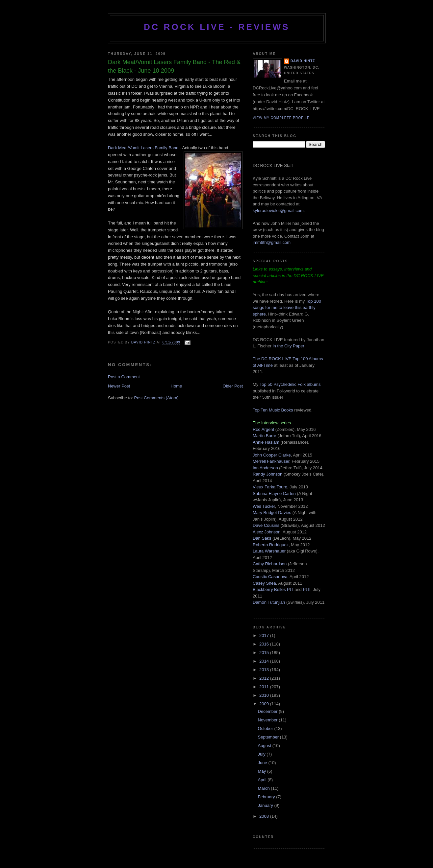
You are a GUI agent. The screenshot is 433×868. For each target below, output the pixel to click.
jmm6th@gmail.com (272, 242)
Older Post (233, 386)
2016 (265, 644)
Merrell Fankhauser (271, 461)
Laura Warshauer (269, 551)
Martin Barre (265, 436)
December (268, 711)
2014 (265, 661)
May (263, 771)
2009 (265, 704)
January (266, 805)
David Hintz (144, 343)
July (262, 754)
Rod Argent (263, 429)
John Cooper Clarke (272, 455)
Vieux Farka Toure (270, 487)
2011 (265, 687)
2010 (265, 695)
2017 (265, 635)
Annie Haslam (267, 442)
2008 (265, 816)
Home (177, 386)
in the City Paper (288, 346)
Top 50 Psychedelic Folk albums (290, 384)
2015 (265, 653)
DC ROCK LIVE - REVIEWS (217, 27)
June (263, 763)
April (263, 780)
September (269, 737)
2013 (265, 670)
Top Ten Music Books (273, 410)
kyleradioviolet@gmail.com (278, 211)
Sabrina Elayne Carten (274, 493)
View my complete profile (281, 118)
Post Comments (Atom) (156, 398)
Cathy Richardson (270, 564)
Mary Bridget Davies (272, 513)
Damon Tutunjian (269, 602)
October (266, 728)
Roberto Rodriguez (271, 545)
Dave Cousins (266, 525)
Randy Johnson (267, 474)
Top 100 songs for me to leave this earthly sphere (287, 308)
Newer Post (119, 386)
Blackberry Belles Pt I (273, 589)
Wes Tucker (264, 506)
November (268, 720)
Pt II (306, 589)
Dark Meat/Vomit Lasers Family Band (143, 148)
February (267, 797)
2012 (265, 678)
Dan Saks (262, 538)
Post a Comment (124, 377)
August (265, 746)
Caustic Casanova (270, 577)
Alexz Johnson (267, 532)
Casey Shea (264, 583)
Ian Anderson (265, 468)
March (265, 788)
